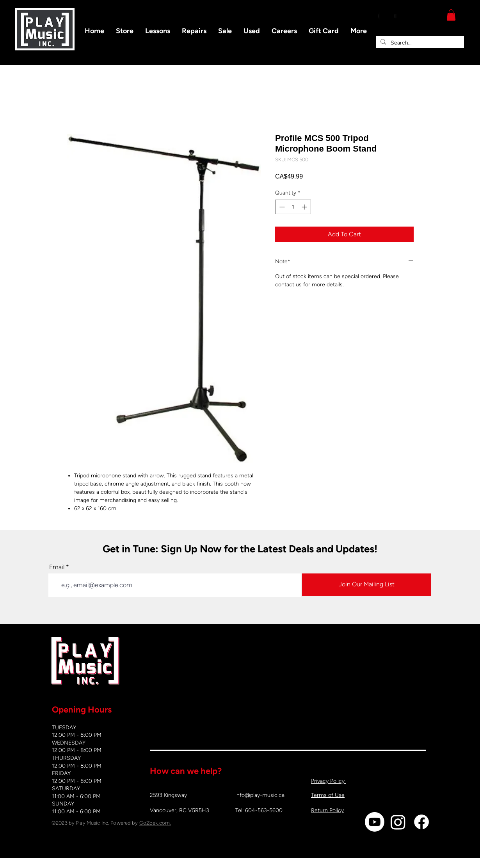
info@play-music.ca (260, 795)
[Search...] (419, 43)
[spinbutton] (293, 207)
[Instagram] (398, 822)
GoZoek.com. (155, 823)
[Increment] (305, 207)
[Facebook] (421, 822)
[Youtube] (375, 822)
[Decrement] (281, 207)
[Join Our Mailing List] (366, 585)
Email (57, 567)
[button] (451, 15)
